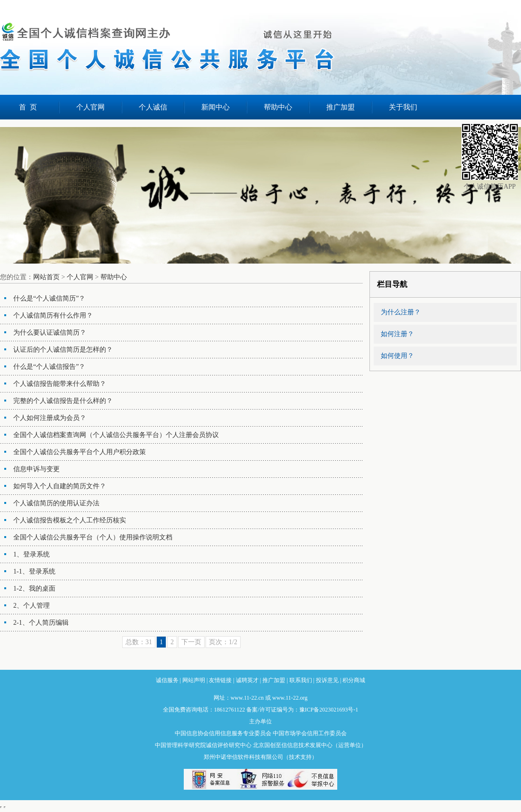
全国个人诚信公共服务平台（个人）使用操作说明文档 (93, 537)
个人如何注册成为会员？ (50, 418)
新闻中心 (216, 107)
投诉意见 (327, 680)
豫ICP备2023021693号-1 (329, 710)
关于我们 (403, 107)
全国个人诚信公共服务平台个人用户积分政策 (80, 452)
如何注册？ (397, 334)
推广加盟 (341, 107)
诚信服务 (167, 680)
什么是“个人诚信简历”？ (49, 298)
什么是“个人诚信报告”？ (49, 367)
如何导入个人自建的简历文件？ (60, 486)
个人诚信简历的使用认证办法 (56, 503)
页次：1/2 (223, 642)
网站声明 (194, 680)
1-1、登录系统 (34, 571)
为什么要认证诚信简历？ (50, 333)
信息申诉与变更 (36, 469)
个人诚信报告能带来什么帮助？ (60, 384)
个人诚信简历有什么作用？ (53, 315)
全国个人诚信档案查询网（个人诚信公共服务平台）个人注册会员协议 (116, 435)
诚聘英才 (247, 680)
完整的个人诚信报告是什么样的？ (63, 401)
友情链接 (220, 680)
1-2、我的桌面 (34, 588)
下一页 (191, 642)
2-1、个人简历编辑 (41, 623)
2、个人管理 (31, 606)
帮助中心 (278, 107)
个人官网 (90, 107)
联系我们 (301, 680)
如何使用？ (397, 356)
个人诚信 (153, 107)
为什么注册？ (401, 312)
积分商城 (354, 680)
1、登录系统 (31, 554)
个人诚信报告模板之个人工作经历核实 (70, 520)
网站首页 (46, 277)
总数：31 (139, 642)
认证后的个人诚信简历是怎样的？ (63, 350)
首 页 (28, 107)
